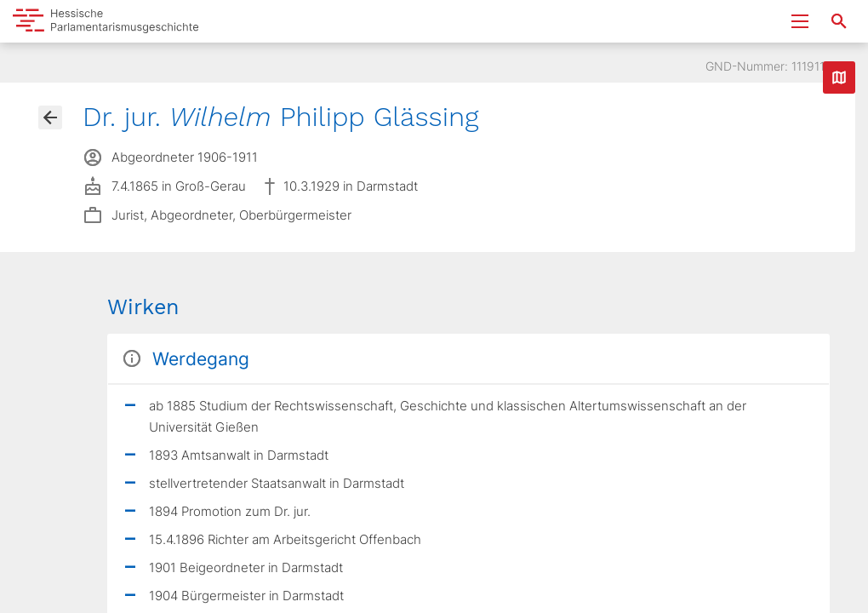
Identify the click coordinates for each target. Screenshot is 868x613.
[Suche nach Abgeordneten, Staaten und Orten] (839, 21)
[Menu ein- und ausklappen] (800, 21)
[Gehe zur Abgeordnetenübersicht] (50, 117)
